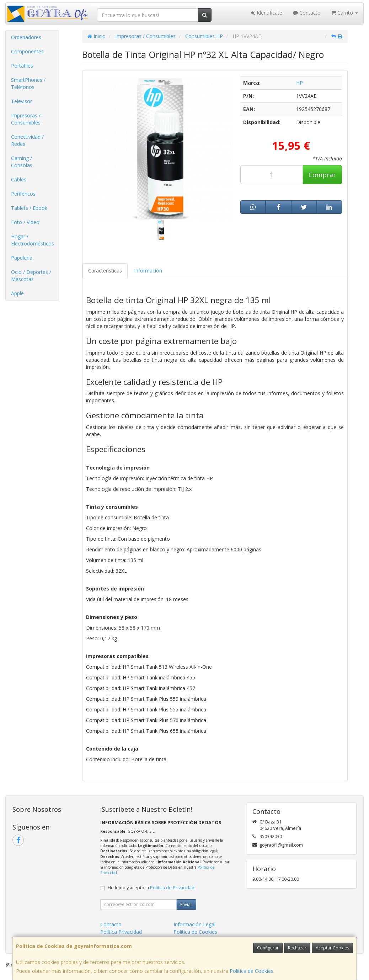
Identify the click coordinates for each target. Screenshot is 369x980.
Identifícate (267, 13)
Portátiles (22, 66)
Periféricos (23, 194)
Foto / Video (25, 222)
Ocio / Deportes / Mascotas (31, 276)
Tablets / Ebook (29, 208)
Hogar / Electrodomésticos (33, 240)
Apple (17, 293)
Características (105, 271)
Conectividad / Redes (27, 140)
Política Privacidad (121, 932)
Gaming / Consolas (22, 162)
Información (148, 271)
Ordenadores (26, 37)
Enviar (186, 904)
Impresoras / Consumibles (26, 119)
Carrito (345, 13)
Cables (19, 179)
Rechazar (297, 948)
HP (300, 83)
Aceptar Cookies (332, 948)
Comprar (322, 175)
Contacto (307, 13)
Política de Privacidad (172, 888)
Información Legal (194, 924)
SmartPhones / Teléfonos (28, 83)
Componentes (27, 51)
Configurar (268, 948)
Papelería (22, 258)
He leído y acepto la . (152, 888)
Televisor (22, 101)
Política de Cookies (252, 971)
